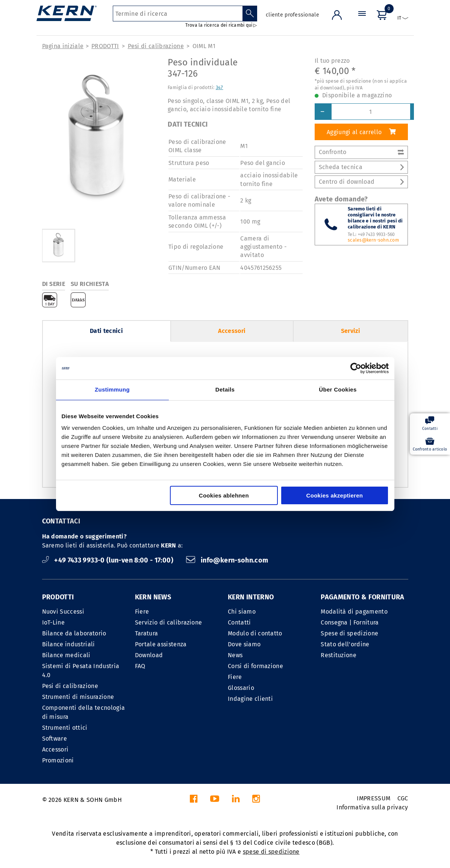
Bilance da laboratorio (74, 633)
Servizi (351, 331)
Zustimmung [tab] (112, 389)
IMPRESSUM (373, 798)
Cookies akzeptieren (335, 495)
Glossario (241, 688)
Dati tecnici (106, 331)
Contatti (239, 622)
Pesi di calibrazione (156, 46)
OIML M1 (204, 46)
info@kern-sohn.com (227, 560)
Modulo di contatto (255, 633)
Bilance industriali (69, 644)
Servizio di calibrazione (169, 622)
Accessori (232, 331)
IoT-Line (54, 622)
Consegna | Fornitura (350, 622)
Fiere (142, 612)
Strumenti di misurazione (78, 697)
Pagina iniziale (63, 46)
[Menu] (362, 20)
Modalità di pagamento (354, 612)
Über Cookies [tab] (338, 389)
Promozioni (58, 760)
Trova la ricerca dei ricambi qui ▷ (221, 25)
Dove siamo (244, 644)
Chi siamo (242, 612)
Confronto (361, 152)
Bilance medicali (66, 655)
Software (55, 739)
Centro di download (361, 182)
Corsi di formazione (255, 666)
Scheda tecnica (361, 167)
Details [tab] (225, 389)
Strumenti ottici (65, 728)
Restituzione (339, 655)
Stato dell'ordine (345, 644)
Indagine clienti (250, 699)
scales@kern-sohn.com (373, 240)
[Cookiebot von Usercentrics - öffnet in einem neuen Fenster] (356, 368)
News (235, 655)
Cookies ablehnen (224, 495)
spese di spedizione (271, 852)
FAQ (140, 666)
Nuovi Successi (63, 612)
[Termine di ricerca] (178, 14)
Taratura (147, 633)
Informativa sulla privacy (372, 807)
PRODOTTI (105, 46)
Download (149, 655)
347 (220, 87)
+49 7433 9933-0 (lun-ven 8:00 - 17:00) (109, 560)
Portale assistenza (161, 644)
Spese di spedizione (349, 633)
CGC (403, 798)
